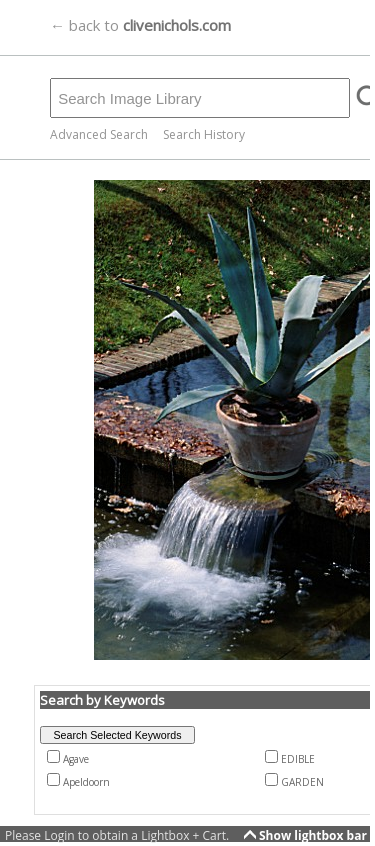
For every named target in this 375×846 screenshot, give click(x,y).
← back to (140, 25)
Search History (204, 134)
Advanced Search (99, 134)
